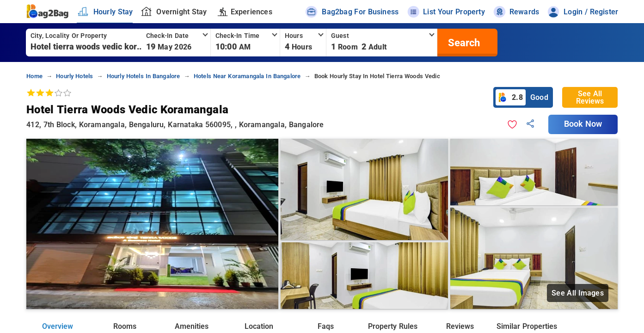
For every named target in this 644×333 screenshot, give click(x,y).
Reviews (460, 326)
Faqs (326, 326)
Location (259, 326)
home (34, 76)
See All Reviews (590, 97)
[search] (463, 43)
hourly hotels (74, 76)
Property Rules (393, 326)
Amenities (192, 326)
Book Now (583, 124)
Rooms (125, 326)
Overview (58, 326)
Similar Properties (527, 326)
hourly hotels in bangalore (144, 76)
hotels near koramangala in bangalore (247, 76)
